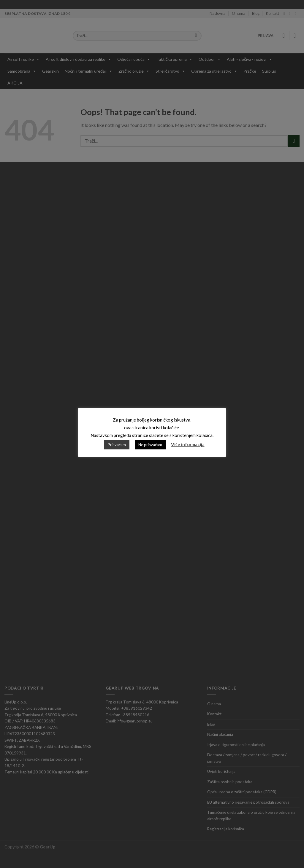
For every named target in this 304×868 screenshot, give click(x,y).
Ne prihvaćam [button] (150, 445)
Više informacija (188, 444)
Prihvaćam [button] (117, 445)
